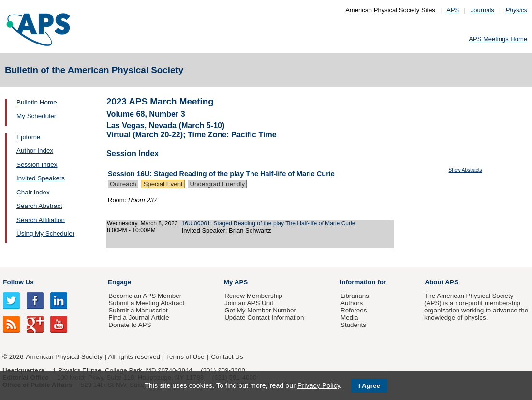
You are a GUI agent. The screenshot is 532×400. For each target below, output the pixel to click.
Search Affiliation (41, 220)
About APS (442, 282)
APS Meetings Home (498, 39)
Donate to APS (130, 325)
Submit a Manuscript (138, 310)
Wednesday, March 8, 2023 (142, 223)
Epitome (28, 137)
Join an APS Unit (249, 303)
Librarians (355, 296)
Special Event (163, 184)
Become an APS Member (145, 296)
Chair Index (33, 192)
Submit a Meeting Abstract (146, 303)
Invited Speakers (41, 178)
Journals (482, 10)
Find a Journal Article (139, 318)
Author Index (35, 151)
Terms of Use (185, 357)
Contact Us (227, 357)
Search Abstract (39, 206)
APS (453, 10)
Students (353, 325)
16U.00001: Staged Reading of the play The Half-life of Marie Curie (269, 223)
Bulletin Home (37, 102)
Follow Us (18, 282)
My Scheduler (36, 116)
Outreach (123, 184)
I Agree (369, 386)
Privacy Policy (319, 385)
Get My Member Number (260, 310)
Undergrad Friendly (217, 184)
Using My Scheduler (45, 233)
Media (349, 318)
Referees (354, 310)
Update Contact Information (264, 318)
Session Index (37, 165)
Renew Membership (253, 296)
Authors (352, 303)
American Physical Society (64, 357)
